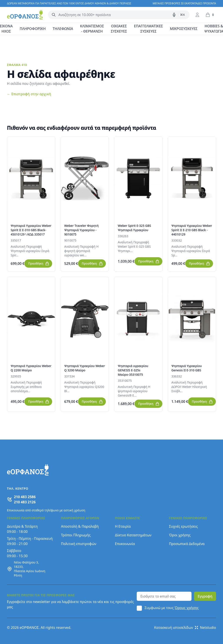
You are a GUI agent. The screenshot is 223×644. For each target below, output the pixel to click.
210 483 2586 (25, 497)
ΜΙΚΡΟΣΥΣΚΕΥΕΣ (184, 29)
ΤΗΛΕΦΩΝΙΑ (63, 29)
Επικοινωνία (125, 544)
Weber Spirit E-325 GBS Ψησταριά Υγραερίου (134, 228)
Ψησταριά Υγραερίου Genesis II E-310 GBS (187, 368)
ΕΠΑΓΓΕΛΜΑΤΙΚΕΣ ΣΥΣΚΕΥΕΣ (148, 29)
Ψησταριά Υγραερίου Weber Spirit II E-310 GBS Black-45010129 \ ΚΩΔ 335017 (31, 230)
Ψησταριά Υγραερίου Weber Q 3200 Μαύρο (85, 368)
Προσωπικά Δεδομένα (187, 544)
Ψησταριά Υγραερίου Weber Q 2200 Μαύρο (31, 368)
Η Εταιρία (123, 526)
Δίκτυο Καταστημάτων (133, 535)
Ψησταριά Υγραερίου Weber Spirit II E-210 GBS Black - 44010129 (192, 230)
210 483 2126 (25, 502)
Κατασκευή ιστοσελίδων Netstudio (185, 628)
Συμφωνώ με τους (172, 608)
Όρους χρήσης (187, 608)
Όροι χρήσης (180, 535)
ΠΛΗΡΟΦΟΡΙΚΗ (33, 29)
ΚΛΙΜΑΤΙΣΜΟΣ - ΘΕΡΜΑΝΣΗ (92, 29)
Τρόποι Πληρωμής (76, 535)
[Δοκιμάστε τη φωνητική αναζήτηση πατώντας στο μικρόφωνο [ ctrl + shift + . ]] (174, 15)
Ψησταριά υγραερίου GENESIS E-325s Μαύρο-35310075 (133, 370)
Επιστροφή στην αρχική (29, 94)
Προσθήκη (39, 264)
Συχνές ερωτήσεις (184, 526)
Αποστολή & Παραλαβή (80, 526)
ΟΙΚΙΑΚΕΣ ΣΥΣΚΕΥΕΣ (119, 29)
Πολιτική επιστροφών (79, 544)
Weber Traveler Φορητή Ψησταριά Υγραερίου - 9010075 (82, 230)
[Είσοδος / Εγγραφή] (197, 15)
